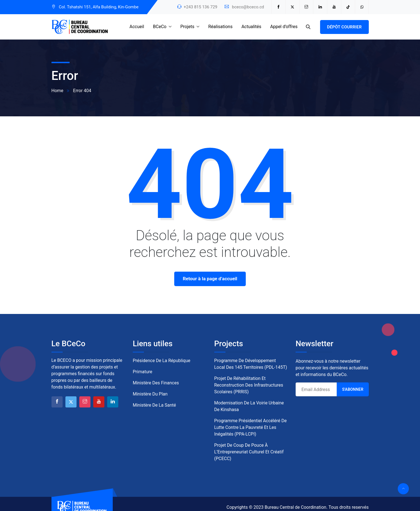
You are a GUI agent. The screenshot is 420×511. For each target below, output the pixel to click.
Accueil (137, 27)
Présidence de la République (162, 361)
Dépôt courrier (344, 27)
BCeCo (160, 27)
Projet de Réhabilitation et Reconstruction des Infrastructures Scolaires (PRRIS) (249, 385)
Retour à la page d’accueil (210, 279)
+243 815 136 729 (201, 7)
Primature (143, 372)
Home (57, 91)
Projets (187, 27)
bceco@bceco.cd (248, 7)
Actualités (251, 27)
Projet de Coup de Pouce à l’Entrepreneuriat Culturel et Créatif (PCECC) (249, 452)
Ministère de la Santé (154, 405)
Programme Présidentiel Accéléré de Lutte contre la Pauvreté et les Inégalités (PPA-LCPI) (250, 427)
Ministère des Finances (156, 383)
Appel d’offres (284, 27)
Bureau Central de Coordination (296, 507)
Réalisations (220, 27)
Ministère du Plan (150, 394)
